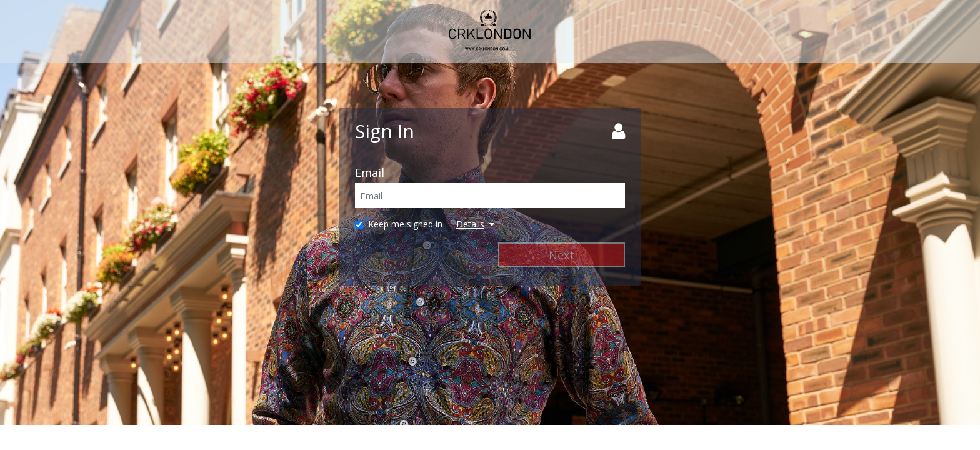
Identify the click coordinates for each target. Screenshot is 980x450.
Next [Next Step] (562, 255)
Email (370, 172)
